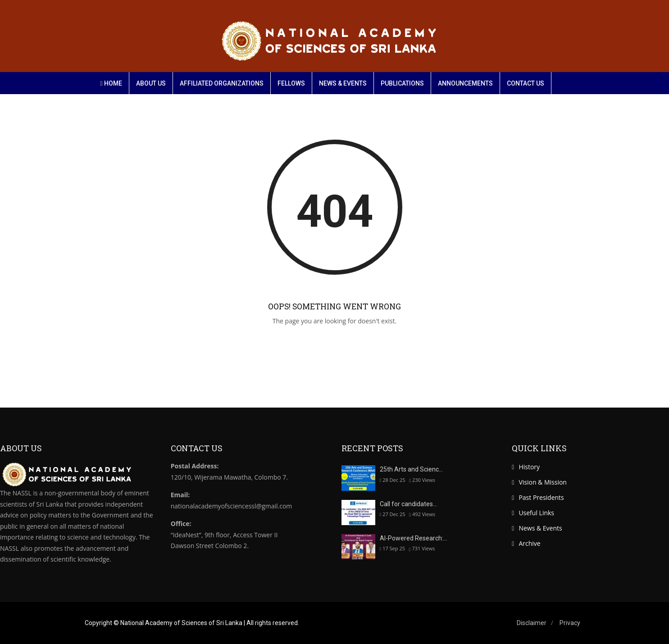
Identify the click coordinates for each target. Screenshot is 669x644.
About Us (151, 83)
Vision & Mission (543, 482)
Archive (529, 543)
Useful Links (536, 513)
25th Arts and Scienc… (411, 469)
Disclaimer (532, 623)
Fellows (291, 83)
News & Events (343, 83)
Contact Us (526, 83)
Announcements (465, 83)
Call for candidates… (408, 504)
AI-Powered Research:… (414, 538)
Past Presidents (541, 497)
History (529, 467)
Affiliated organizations (222, 83)
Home (111, 83)
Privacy (570, 623)
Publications (402, 83)
